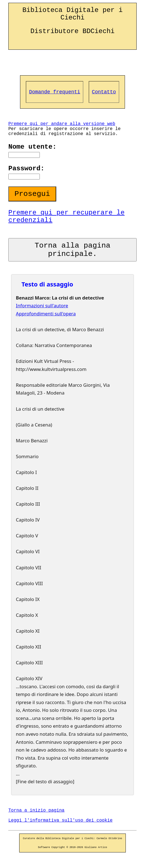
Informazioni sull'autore (42, 305)
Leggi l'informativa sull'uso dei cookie (60, 820)
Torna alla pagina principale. (73, 250)
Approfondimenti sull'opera (46, 314)
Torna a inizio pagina (36, 810)
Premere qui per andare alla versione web (62, 124)
